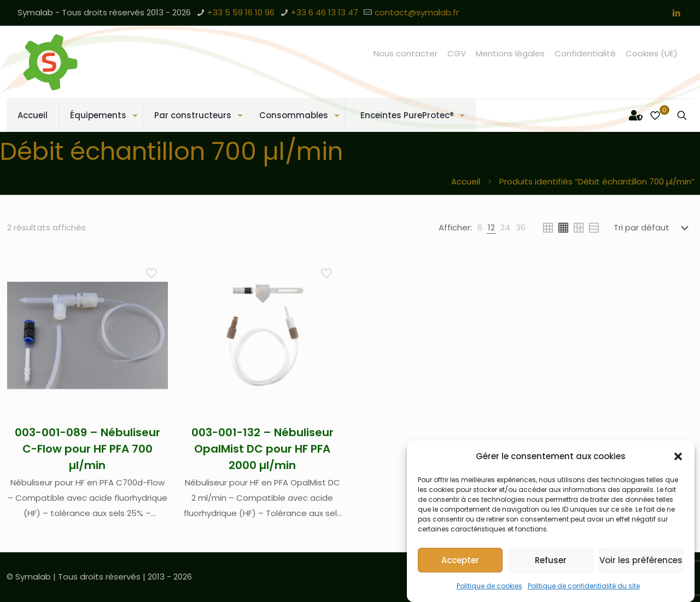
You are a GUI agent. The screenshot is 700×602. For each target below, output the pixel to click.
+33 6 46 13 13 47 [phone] (325, 12)
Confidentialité (585, 53)
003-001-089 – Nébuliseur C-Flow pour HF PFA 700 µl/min (87, 449)
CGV (457, 53)
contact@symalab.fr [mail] (417, 12)
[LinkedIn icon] (676, 13)
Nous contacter (406, 53)
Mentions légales (510, 53)
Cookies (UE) (652, 53)
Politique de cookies (489, 586)
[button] (678, 456)
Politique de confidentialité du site (584, 586)
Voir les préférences (641, 560)
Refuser (551, 560)
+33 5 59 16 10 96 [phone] (241, 12)
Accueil (466, 181)
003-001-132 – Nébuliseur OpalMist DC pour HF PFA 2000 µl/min (262, 449)
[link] (480, 228)
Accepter (460, 560)
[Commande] (653, 228)
